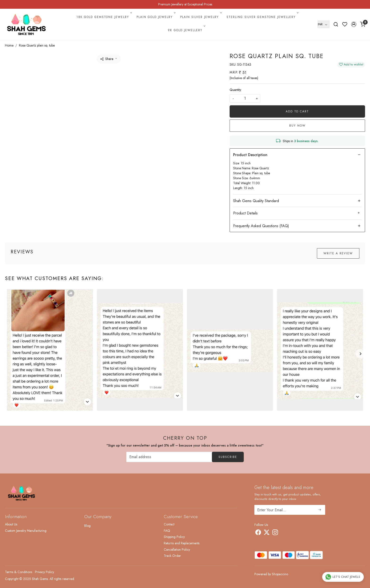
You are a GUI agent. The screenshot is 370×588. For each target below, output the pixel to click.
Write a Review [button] (338, 253)
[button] (354, 24)
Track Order (172, 556)
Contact (169, 524)
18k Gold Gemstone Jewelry (104, 17)
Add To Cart (297, 111)
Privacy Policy (44, 572)
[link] (336, 24)
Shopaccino (280, 574)
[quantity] (245, 98)
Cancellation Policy (177, 550)
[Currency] (324, 24)
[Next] (360, 354)
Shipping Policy (174, 537)
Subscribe (228, 457)
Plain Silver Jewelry (201, 17)
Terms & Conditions (19, 572)
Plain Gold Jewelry (156, 17)
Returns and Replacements (182, 543)
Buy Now (297, 126)
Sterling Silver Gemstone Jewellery (262, 17)
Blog (87, 526)
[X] (267, 533)
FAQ (167, 531)
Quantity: (236, 90)
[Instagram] (275, 533)
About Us (11, 524)
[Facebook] (258, 533)
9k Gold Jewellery (186, 30)
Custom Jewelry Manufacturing (26, 531)
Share (107, 59)
